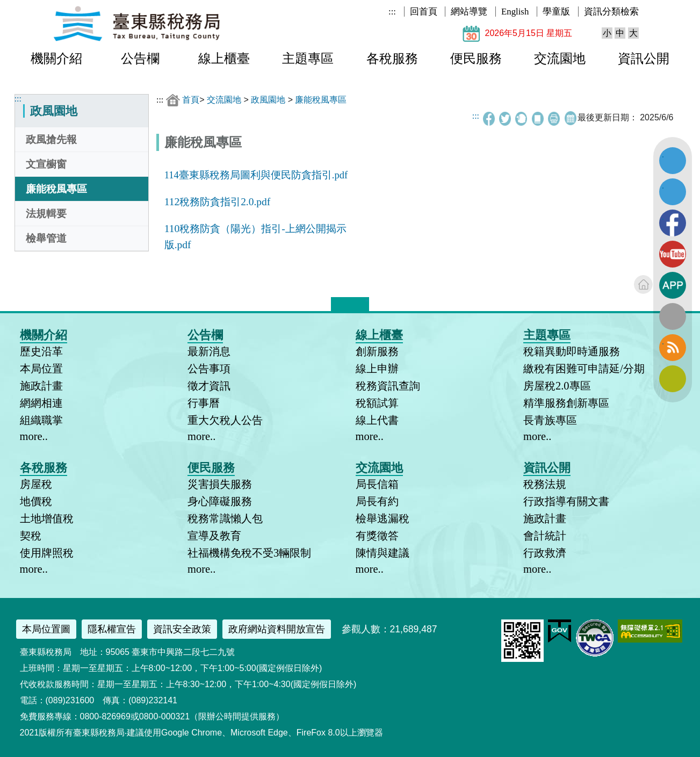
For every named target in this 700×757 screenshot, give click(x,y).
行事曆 (204, 403)
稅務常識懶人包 (225, 518)
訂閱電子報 (673, 379)
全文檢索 (673, 316)
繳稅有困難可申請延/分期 (584, 369)
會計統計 (545, 536)
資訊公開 (644, 59)
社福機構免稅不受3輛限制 (249, 553)
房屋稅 (36, 484)
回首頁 (424, 12)
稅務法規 (545, 484)
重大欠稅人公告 (225, 420)
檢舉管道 (46, 238)
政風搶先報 (51, 139)
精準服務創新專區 (566, 403)
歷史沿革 (41, 351)
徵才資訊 (209, 386)
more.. (34, 436)
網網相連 (41, 403)
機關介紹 (56, 59)
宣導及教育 (214, 536)
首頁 (191, 100)
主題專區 (308, 59)
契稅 (31, 536)
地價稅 (36, 501)
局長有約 (377, 501)
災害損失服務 (220, 484)
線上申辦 (377, 369)
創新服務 (377, 351)
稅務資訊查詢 (388, 386)
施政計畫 (41, 386)
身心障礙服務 (220, 501)
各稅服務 (392, 59)
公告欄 (140, 59)
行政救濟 (545, 553)
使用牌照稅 (47, 553)
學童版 (556, 12)
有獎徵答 (377, 536)
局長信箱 (377, 484)
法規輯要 (46, 214)
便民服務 (476, 59)
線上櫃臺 (224, 59)
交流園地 (560, 59)
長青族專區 (550, 420)
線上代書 (377, 420)
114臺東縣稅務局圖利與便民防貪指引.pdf (256, 175)
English (515, 12)
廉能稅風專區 (56, 189)
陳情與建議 (383, 553)
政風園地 (268, 100)
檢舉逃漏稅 (383, 518)
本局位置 (41, 369)
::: (392, 12)
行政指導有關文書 (566, 501)
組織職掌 (41, 420)
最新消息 (209, 351)
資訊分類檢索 (611, 12)
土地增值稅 (47, 518)
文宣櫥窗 (46, 164)
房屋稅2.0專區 (557, 386)
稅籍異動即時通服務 (572, 351)
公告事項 (209, 369)
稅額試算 (377, 403)
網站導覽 (469, 12)
